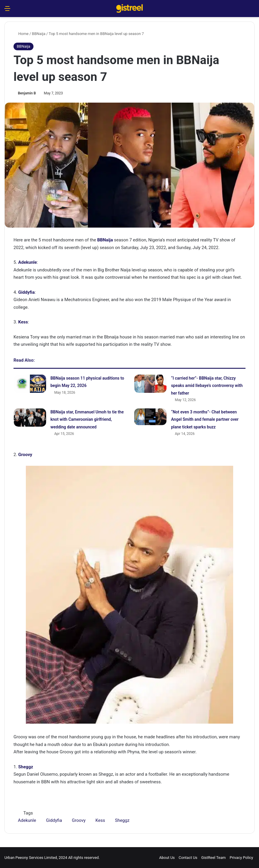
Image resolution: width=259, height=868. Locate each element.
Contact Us (188, 858)
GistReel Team (213, 858)
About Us (167, 858)
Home (21, 34)
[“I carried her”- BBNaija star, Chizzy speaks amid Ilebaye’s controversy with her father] (150, 384)
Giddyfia (26, 292)
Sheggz (122, 820)
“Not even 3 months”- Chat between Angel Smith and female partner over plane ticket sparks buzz (205, 419)
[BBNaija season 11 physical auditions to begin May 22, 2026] (30, 384)
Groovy (25, 455)
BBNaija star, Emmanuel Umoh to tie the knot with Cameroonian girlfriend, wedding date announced (87, 419)
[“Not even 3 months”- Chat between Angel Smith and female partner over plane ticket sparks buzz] (150, 417)
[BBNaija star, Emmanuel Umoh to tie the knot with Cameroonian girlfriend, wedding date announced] (30, 418)
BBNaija (39, 34)
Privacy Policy (241, 858)
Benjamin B (27, 93)
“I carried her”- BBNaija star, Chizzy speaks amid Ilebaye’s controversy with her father (207, 386)
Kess (23, 322)
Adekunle (28, 262)
